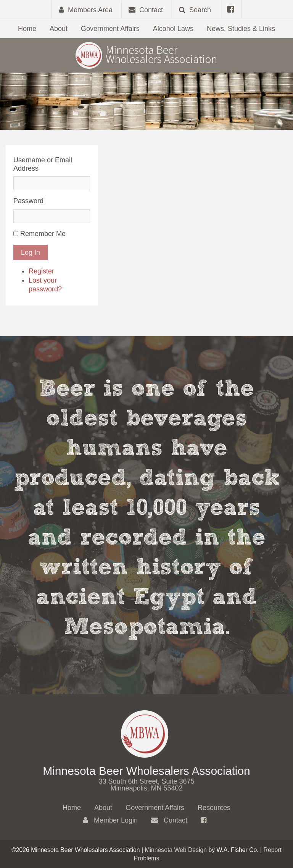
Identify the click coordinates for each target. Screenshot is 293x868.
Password (28, 201)
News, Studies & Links (241, 29)
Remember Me (43, 234)
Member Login (110, 820)
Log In (31, 252)
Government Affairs (110, 29)
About (59, 29)
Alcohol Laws (173, 29)
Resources (214, 808)
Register (41, 271)
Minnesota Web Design (176, 850)
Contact (169, 820)
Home (27, 29)
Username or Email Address (43, 164)
